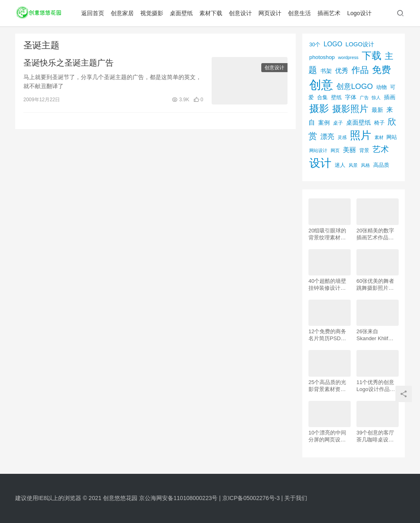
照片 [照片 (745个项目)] (361, 135)
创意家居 (124, 13)
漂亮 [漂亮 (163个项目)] (327, 136)
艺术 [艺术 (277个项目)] (381, 149)
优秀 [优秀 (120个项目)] (342, 71)
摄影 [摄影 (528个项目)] (319, 108)
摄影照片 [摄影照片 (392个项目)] (350, 109)
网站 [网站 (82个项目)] (392, 137)
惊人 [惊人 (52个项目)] (376, 98)
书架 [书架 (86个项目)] (326, 71)
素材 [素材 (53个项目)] (379, 137)
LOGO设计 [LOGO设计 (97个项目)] (360, 44)
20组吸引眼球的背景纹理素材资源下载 (327, 234)
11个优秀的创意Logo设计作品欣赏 (376, 386)
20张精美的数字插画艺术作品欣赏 (375, 234)
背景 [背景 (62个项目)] (364, 150)
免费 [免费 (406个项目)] (381, 70)
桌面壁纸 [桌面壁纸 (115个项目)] (358, 122)
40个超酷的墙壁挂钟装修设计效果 (327, 285)
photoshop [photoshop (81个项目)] (322, 57)
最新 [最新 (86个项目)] (377, 110)
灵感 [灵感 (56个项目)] (342, 137)
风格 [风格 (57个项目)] (365, 165)
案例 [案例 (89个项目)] (324, 123)
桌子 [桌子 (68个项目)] (338, 123)
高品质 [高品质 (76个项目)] (381, 165)
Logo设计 (361, 13)
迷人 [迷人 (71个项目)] (340, 165)
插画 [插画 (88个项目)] (390, 97)
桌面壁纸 (183, 13)
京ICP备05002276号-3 (251, 498)
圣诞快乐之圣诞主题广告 (68, 63)
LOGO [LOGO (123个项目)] (333, 44)
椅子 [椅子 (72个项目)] (379, 123)
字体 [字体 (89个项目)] (351, 97)
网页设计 (272, 13)
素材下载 (212, 13)
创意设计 (242, 13)
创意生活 (301, 13)
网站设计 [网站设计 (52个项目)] (318, 150)
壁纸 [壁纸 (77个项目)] (336, 97)
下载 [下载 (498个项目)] (372, 56)
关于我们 (296, 498)
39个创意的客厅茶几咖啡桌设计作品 (375, 436)
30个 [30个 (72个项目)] (315, 45)
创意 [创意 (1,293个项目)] (321, 85)
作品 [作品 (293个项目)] (360, 70)
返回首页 (94, 13)
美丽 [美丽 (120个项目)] (349, 150)
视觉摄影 (153, 13)
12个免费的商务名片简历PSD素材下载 (327, 335)
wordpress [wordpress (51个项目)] (348, 57)
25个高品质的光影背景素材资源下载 (327, 386)
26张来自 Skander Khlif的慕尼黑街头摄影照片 (375, 335)
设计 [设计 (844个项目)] (320, 163)
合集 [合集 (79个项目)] (322, 97)
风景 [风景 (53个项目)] (353, 165)
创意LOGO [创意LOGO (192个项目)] (355, 86)
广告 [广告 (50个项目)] (364, 98)
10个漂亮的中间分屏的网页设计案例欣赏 (327, 436)
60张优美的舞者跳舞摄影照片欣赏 (375, 285)
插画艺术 (331, 13)
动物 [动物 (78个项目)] (381, 87)
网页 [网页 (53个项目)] (335, 150)
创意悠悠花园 (120, 498)
